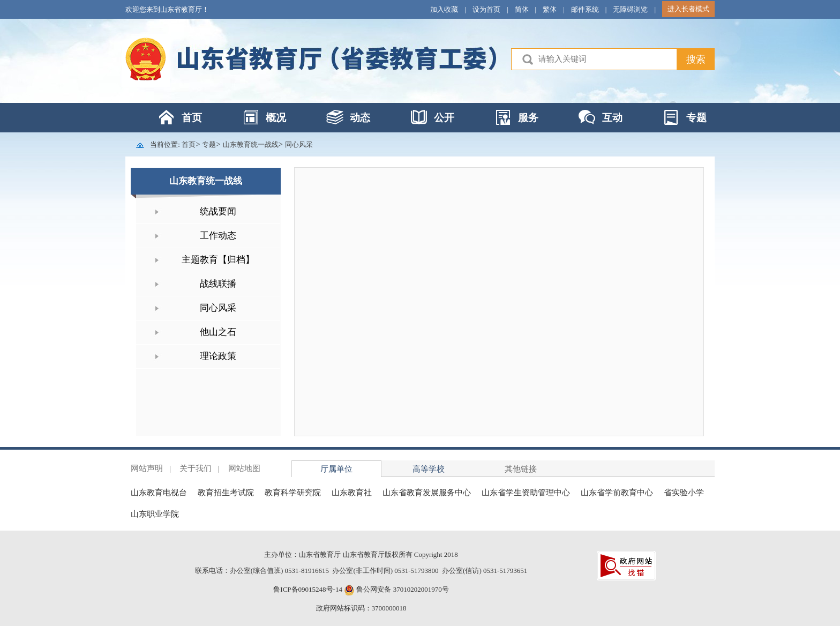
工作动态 (218, 236)
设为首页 (486, 9)
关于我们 (196, 468)
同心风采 (299, 144)
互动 (612, 118)
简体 (522, 9)
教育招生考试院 (226, 493)
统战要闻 (218, 211)
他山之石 (218, 332)
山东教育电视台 (159, 493)
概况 (276, 118)
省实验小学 (684, 493)
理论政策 (218, 356)
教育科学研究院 (293, 493)
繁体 (550, 9)
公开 (444, 118)
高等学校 (429, 469)
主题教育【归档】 (218, 260)
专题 (696, 118)
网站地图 (244, 468)
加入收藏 (444, 9)
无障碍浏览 (630, 9)
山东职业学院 (155, 514)
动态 (360, 118)
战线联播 (218, 284)
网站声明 (147, 468)
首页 (192, 118)
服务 (528, 118)
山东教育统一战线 (251, 144)
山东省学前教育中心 (617, 493)
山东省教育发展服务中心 (427, 493)
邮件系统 (585, 9)
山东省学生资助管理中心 (526, 493)
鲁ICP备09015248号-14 (308, 589)
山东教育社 (352, 493)
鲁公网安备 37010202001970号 (402, 589)
